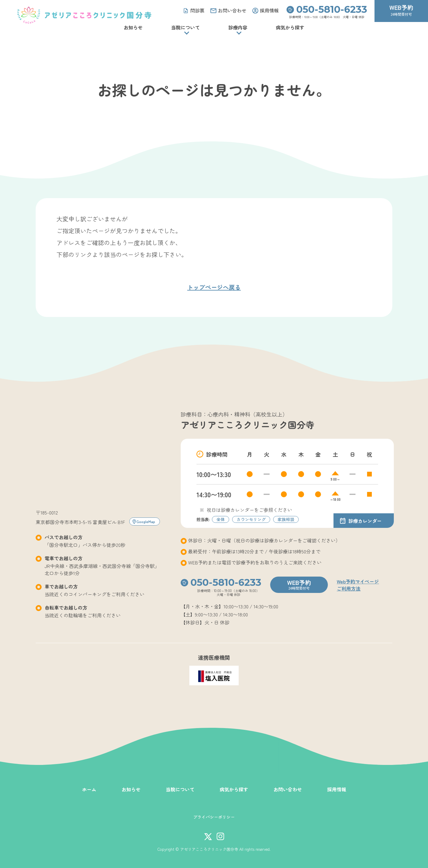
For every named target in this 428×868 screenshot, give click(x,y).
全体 (221, 519)
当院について (185, 27)
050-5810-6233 (332, 9)
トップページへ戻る (214, 287)
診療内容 (238, 27)
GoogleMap (146, 521)
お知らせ (133, 27)
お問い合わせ (288, 789)
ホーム (89, 789)
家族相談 (286, 519)
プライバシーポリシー (214, 817)
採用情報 (337, 789)
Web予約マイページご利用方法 (358, 585)
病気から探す (290, 27)
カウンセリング (251, 519)
